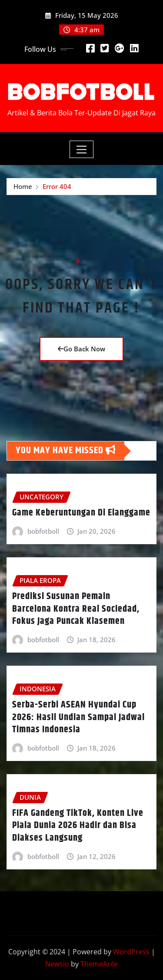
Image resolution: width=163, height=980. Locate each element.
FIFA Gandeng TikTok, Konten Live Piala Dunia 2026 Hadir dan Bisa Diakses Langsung (78, 826)
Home (23, 186)
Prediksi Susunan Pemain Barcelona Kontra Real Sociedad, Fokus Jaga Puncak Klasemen (76, 609)
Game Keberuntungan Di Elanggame (81, 513)
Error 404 (57, 186)
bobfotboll (43, 531)
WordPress (131, 952)
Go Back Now (81, 349)
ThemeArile (99, 964)
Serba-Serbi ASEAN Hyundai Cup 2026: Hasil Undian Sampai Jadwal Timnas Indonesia (78, 717)
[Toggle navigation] (81, 149)
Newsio (57, 964)
